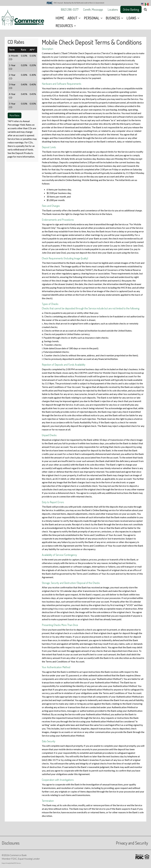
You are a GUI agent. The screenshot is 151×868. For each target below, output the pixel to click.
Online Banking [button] (131, 9)
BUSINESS (113, 18)
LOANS (132, 18)
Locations (113, 9)
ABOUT (73, 18)
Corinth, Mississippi (93, 9)
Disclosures (11, 843)
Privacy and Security (132, 843)
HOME (60, 18)
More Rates (15, 115)
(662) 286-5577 (70, 9)
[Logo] (23, 18)
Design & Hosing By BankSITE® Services (11, 863)
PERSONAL (92, 18)
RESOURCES (65, 26)
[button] (145, 9)
